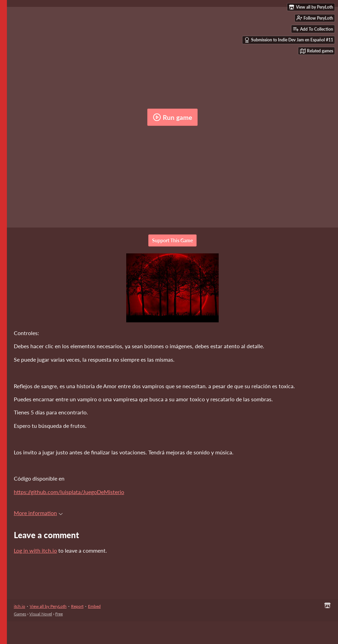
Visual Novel (41, 614)
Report (77, 606)
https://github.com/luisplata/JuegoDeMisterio (69, 492)
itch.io (19, 606)
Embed (94, 606)
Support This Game (172, 240)
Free (59, 614)
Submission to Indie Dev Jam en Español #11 (289, 40)
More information (38, 513)
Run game (172, 117)
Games (20, 614)
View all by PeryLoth (48, 606)
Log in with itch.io (35, 550)
